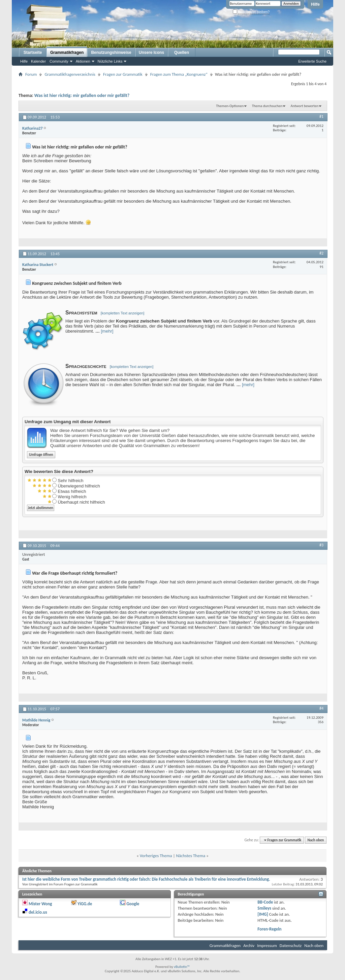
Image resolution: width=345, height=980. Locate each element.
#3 (321, 545)
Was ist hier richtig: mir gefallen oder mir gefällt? (82, 95)
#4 (321, 708)
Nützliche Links (110, 61)
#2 (321, 253)
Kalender (38, 61)
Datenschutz (291, 945)
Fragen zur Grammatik (123, 74)
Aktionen (83, 61)
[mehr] (107, 331)
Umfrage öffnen (41, 455)
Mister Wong (40, 904)
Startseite (33, 53)
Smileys (264, 908)
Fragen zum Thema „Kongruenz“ (179, 74)
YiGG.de (85, 904)
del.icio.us (38, 912)
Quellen (182, 53)
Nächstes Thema (191, 856)
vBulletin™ (182, 967)
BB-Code (265, 902)
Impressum (267, 945)
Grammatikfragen (67, 53)
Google (133, 904)
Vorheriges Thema (156, 856)
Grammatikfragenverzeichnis (70, 74)
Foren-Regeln (269, 929)
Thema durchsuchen (267, 106)
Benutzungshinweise (111, 53)
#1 (321, 116)
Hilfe (315, 4)
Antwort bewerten (305, 106)
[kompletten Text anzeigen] (123, 313)
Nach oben (316, 840)
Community (59, 61)
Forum (31, 74)
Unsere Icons (151, 53)
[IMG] (263, 914)
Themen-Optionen (230, 106)
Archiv (249, 945)
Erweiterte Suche (312, 61)
